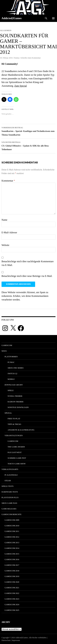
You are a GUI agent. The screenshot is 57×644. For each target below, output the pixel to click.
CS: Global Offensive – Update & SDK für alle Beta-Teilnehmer (28, 146)
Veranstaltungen (14, 436)
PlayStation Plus (10, 498)
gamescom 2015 (12, 554)
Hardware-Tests (10, 492)
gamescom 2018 (12, 571)
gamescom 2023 (12, 599)
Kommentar (8, 181)
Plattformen (11, 357)
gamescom (7, 345)
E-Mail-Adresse (9, 232)
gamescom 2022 (12, 593)
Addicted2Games (12, 18)
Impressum (16, 640)
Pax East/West (15, 452)
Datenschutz (6, 640)
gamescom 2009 (12, 520)
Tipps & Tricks (14, 424)
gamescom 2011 (12, 531)
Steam (8, 481)
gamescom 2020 (12, 582)
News (4, 351)
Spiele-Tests (8, 486)
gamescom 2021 (12, 588)
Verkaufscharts (10, 469)
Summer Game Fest (17, 458)
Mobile (11, 379)
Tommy (17, 58)
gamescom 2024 (12, 605)
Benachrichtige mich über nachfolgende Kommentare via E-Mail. (28, 263)
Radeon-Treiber (16, 402)
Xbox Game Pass (9, 503)
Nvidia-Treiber (15, 396)
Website (5, 245)
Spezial (8, 413)
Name (4, 220)
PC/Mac (11, 362)
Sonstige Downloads (18, 407)
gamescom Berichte (11, 514)
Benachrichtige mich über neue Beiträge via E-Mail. (27, 276)
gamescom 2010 (12, 526)
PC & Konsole (11, 475)
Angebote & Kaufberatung (21, 430)
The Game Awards (16, 447)
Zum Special (20, 86)
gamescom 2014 (12, 548)
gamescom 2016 (12, 559)
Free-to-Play (14, 419)
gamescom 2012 (12, 537)
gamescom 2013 (12, 543)
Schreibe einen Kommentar (31, 58)
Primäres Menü (53, 18)
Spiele (11, 390)
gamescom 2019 (12, 576)
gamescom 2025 (12, 610)
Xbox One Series (16, 368)
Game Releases (9, 509)
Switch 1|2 (12, 374)
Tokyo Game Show (17, 464)
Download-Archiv (14, 385)
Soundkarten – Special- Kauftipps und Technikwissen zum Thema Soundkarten (28, 131)
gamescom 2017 (12, 565)
